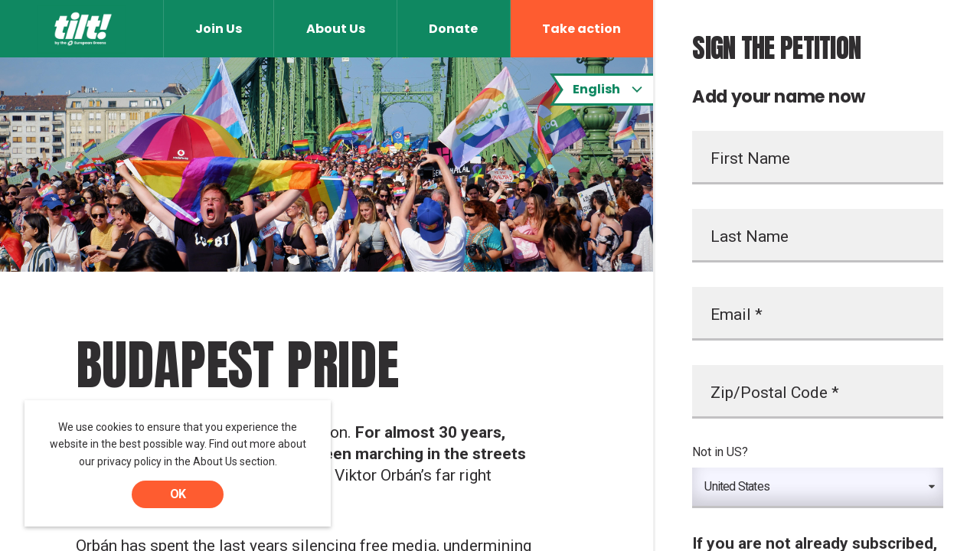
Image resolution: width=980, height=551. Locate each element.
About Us (336, 29)
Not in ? (720, 452)
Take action (581, 29)
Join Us (219, 29)
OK (178, 494)
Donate (453, 29)
